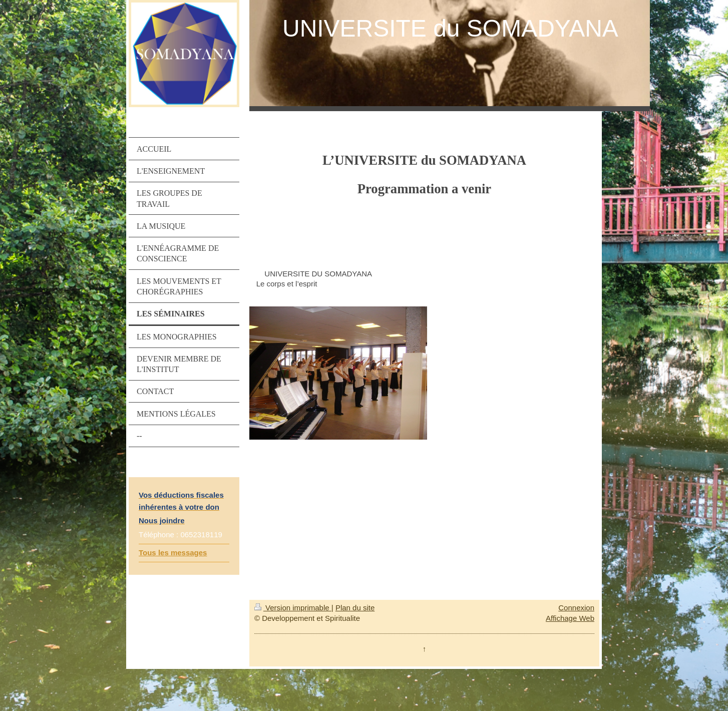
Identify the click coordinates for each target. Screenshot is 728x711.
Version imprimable (293, 608)
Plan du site (355, 608)
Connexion (576, 608)
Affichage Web (570, 618)
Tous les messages (173, 553)
